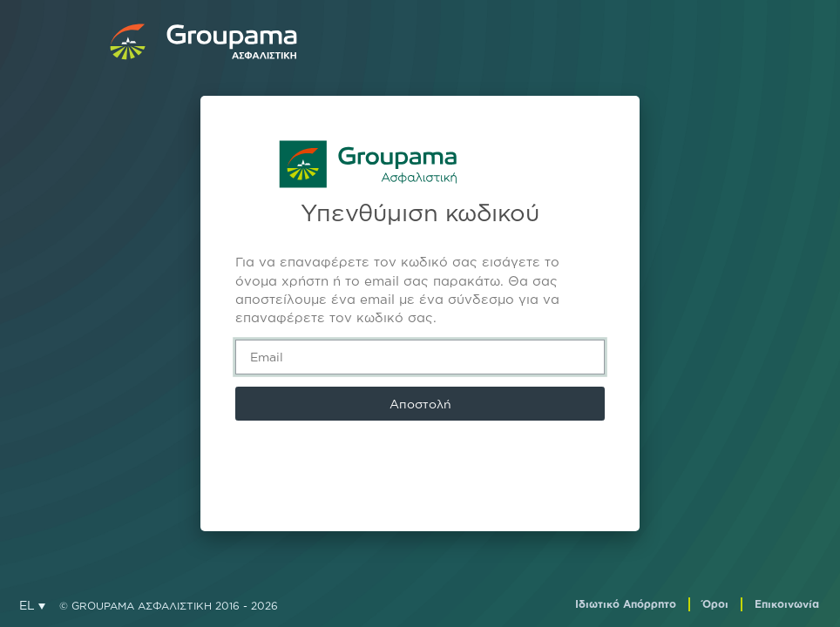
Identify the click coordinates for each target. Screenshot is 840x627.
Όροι (715, 604)
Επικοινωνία (787, 604)
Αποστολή (420, 404)
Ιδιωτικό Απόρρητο (626, 604)
